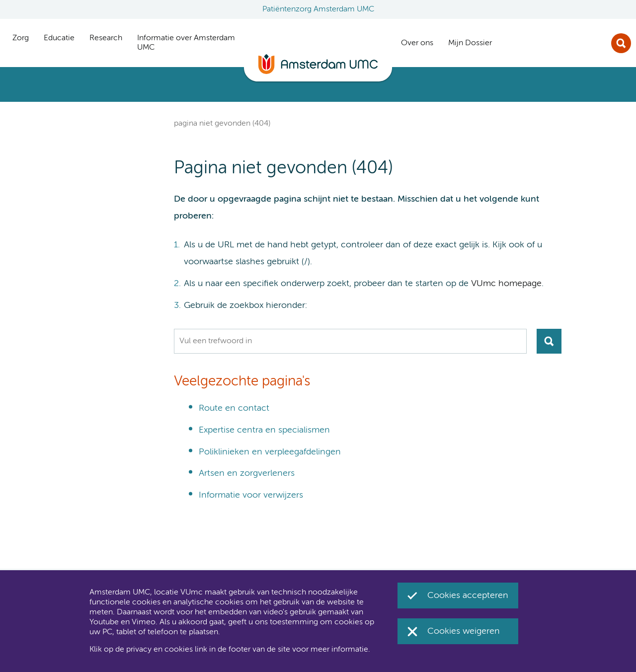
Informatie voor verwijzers (251, 495)
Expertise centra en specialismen (264, 430)
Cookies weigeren (464, 631)
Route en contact (234, 408)
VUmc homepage (506, 284)
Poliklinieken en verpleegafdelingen (270, 452)
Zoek (621, 43)
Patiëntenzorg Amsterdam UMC (318, 9)
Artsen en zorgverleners (247, 473)
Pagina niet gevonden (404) (222, 124)
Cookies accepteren (468, 596)
